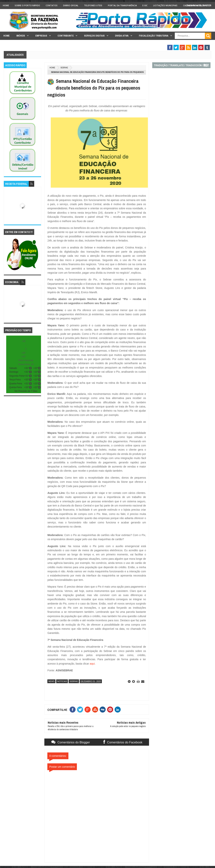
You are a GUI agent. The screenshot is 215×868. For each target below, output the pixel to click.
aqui (92, 664)
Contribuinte (66, 36)
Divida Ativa (122, 36)
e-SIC (145, 5)
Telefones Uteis (93, 5)
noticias (62, 681)
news (51, 681)
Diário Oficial (71, 5)
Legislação (186, 43)
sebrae (64, 68)
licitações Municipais (165, 5)
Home (6, 5)
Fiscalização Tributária (154, 36)
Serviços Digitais (94, 36)
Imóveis (21, 36)
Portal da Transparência (122, 5)
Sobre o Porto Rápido (27, 5)
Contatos (52, 5)
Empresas (41, 36)
